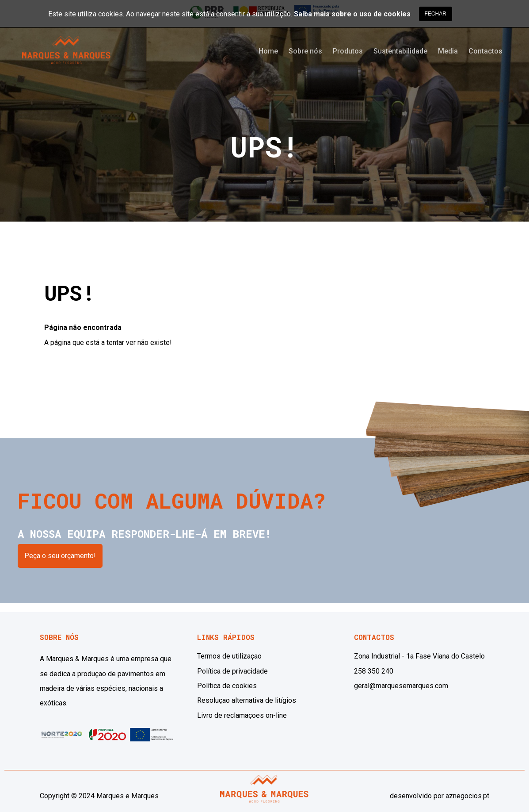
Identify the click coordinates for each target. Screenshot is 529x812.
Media (448, 51)
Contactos (485, 51)
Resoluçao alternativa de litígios (247, 700)
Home (268, 51)
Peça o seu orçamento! (60, 556)
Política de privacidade (232, 671)
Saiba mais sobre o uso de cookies (352, 14)
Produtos (348, 51)
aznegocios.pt (467, 796)
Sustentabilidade (400, 51)
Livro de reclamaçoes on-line (242, 715)
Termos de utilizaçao (229, 656)
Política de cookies (227, 686)
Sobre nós (305, 51)
